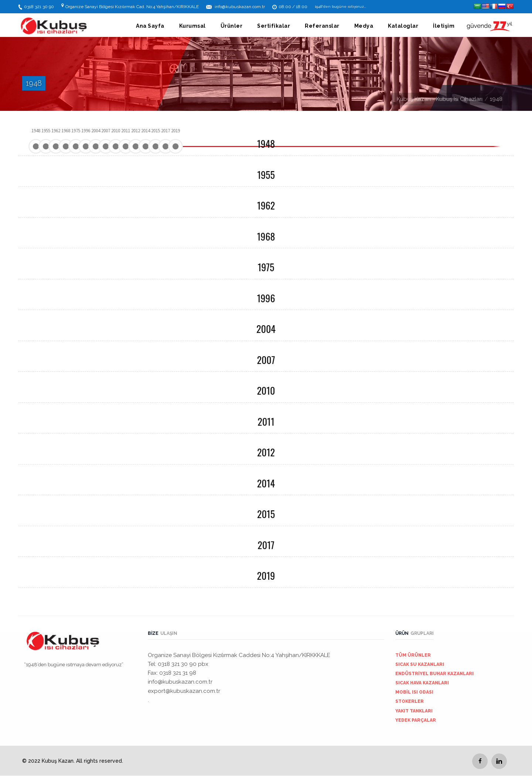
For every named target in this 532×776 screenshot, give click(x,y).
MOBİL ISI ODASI (414, 692)
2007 (266, 360)
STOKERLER (410, 701)
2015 (266, 514)
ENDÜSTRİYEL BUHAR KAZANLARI (434, 674)
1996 (266, 298)
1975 (266, 267)
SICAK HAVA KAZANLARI (422, 683)
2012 (266, 452)
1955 (266, 175)
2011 (266, 421)
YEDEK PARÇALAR (416, 720)
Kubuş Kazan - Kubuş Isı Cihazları (440, 99)
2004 (266, 329)
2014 (266, 483)
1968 (266, 236)
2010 (266, 390)
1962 (266, 205)
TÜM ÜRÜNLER (413, 655)
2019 (266, 576)
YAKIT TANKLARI (414, 711)
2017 (266, 545)
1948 (266, 144)
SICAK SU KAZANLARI (420, 664)
